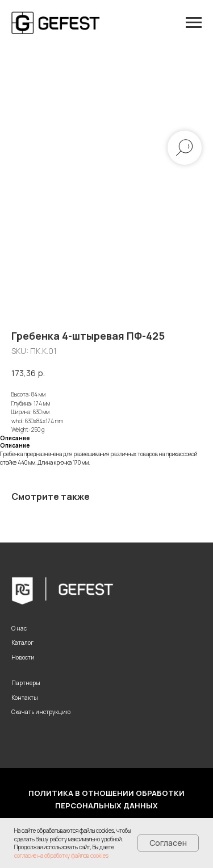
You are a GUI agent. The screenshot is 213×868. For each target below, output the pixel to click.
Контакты (25, 698)
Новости (23, 657)
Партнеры (26, 683)
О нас (19, 628)
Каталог (22, 642)
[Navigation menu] (194, 23)
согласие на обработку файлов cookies (61, 856)
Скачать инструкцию (41, 712)
